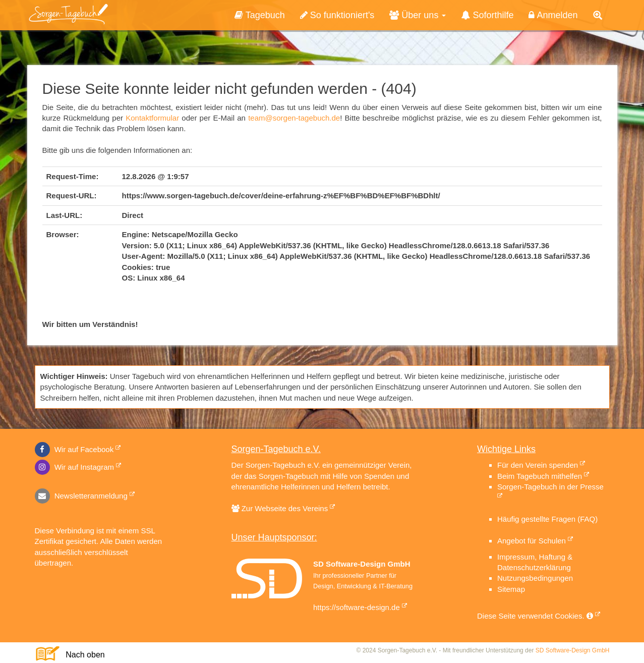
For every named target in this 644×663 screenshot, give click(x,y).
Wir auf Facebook (74, 449)
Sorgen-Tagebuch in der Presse (550, 487)
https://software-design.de (357, 607)
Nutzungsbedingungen (535, 578)
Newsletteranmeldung (81, 496)
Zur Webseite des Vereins (283, 508)
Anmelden (553, 15)
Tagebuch (260, 15)
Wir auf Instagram (75, 467)
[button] (598, 16)
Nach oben (81, 655)
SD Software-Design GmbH (573, 650)
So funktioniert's (337, 15)
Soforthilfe (487, 15)
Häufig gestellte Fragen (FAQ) (547, 519)
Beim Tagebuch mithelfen (540, 476)
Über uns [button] (418, 15)
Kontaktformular (152, 118)
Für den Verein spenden (538, 465)
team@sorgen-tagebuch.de (294, 118)
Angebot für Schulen (532, 541)
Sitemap (511, 589)
